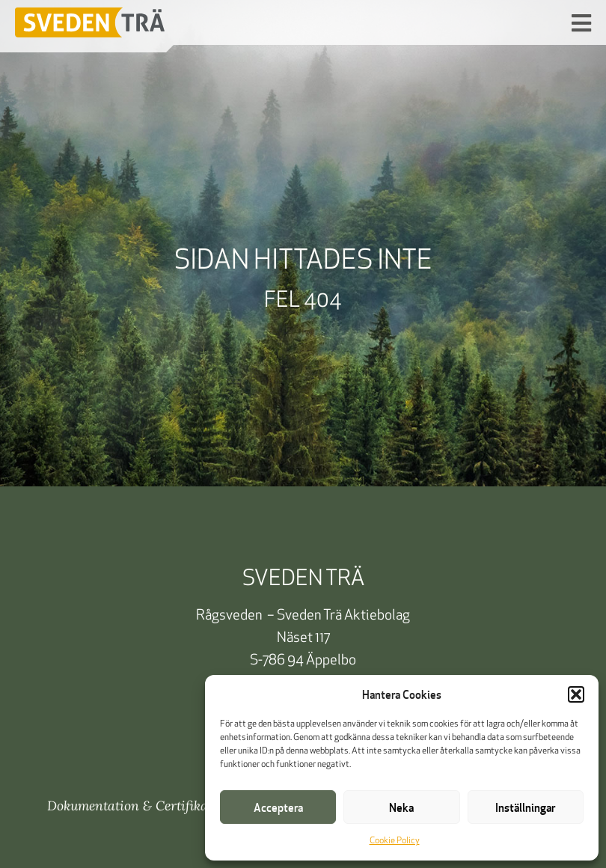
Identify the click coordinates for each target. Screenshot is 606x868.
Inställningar (525, 807)
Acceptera (278, 807)
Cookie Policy (395, 841)
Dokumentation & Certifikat (130, 806)
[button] (576, 694)
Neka (401, 807)
